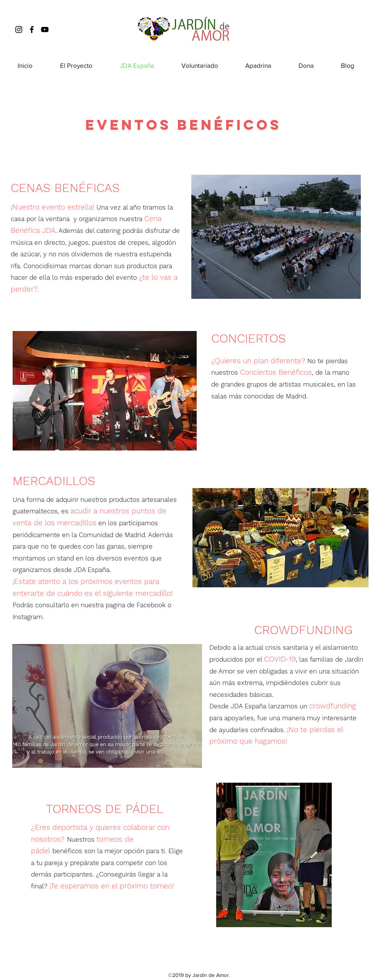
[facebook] (32, 29)
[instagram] (19, 29)
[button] (105, 391)
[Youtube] (45, 29)
